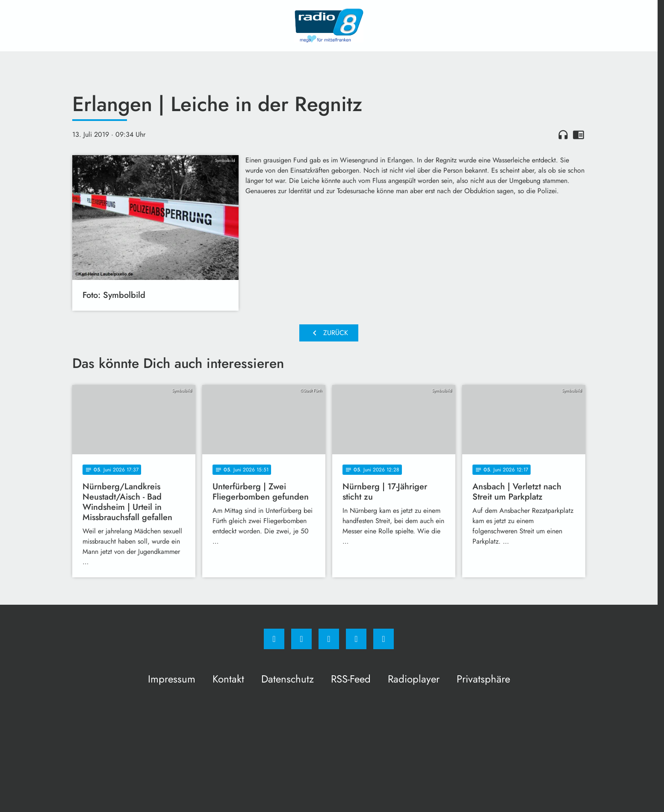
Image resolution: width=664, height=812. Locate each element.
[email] (384, 639)
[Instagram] (301, 639)
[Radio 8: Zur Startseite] (329, 26)
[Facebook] (274, 639)
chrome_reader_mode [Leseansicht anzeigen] (578, 135)
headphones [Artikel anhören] (563, 135)
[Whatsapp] (329, 639)
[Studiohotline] (356, 639)
